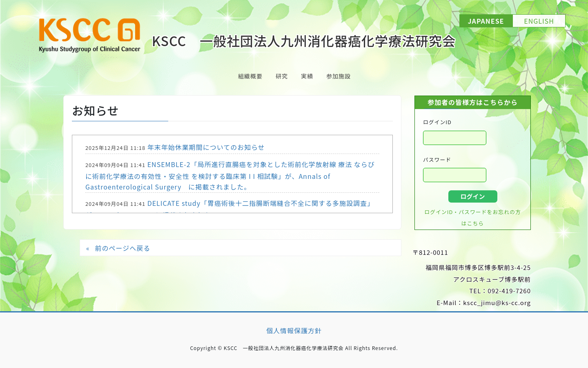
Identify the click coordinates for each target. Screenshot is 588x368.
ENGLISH (539, 21)
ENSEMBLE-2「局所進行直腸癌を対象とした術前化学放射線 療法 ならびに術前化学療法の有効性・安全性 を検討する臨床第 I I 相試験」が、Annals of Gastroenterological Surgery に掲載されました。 (230, 175)
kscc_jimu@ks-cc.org (497, 302)
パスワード (437, 159)
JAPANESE (486, 21)
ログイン (472, 196)
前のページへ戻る (122, 248)
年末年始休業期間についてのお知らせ (206, 147)
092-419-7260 (509, 291)
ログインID (437, 122)
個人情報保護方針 (294, 330)
